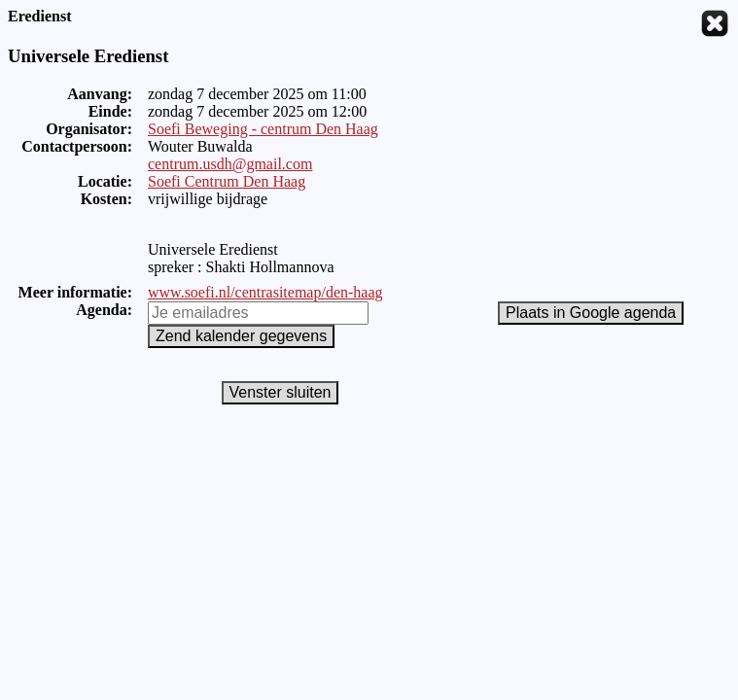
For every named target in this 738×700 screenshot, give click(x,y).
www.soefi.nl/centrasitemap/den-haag (265, 292)
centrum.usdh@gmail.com (230, 164)
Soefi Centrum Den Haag (227, 181)
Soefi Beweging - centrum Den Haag (263, 129)
